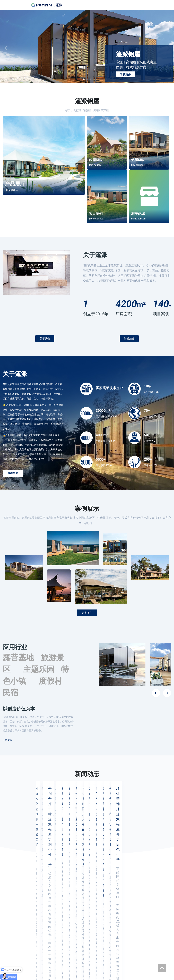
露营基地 (18, 658)
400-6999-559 (90, 926)
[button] (168, 48)
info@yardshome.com (81, 936)
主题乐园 (39, 669)
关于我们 (45, 339)
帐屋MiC (112, 913)
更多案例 (87, 613)
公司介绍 (147, 913)
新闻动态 (147, 927)
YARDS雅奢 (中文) (41, 966)
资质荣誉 (129, 339)
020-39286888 (90, 913)
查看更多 (13, 473)
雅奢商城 (112, 927)
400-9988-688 (90, 919)
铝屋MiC (112, 920)
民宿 (11, 693)
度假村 (50, 681)
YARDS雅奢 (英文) (65, 966)
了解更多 (125, 74)
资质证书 (147, 920)
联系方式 (147, 934)
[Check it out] (87, 953)
